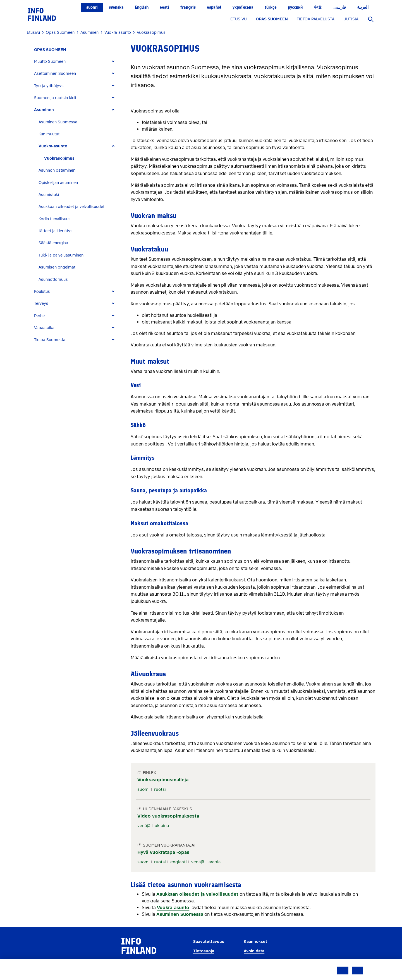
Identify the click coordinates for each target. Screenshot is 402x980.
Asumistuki (49, 195)
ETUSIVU (239, 19)
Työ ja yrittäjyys (49, 86)
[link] (42, 14)
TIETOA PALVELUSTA (316, 19)
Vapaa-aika (44, 328)
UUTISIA (351, 19)
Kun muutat (49, 134)
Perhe (39, 316)
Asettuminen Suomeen (55, 74)
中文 (318, 7)
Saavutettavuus (209, 942)
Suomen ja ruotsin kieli (55, 98)
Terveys (41, 304)
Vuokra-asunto (53, 146)
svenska (116, 7)
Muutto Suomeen (50, 62)
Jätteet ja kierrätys (56, 231)
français (188, 7)
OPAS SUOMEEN (272, 19)
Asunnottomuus (53, 280)
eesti (164, 7)
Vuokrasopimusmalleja (163, 780)
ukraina (162, 826)
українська (243, 7)
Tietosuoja (204, 951)
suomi (92, 7)
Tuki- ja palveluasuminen (61, 255)
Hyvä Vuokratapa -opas (163, 852)
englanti (179, 862)
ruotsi (160, 789)
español (214, 7)
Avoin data (254, 951)
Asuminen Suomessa (58, 122)
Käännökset (255, 942)
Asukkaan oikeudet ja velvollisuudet (71, 207)
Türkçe (271, 7)
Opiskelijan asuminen (58, 183)
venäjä (144, 826)
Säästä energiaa (53, 243)
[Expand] (113, 62)
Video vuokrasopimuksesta (168, 816)
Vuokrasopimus (59, 158)
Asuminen (44, 110)
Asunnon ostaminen (57, 170)
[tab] (77, 62)
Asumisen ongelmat (57, 267)
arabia (215, 862)
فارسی (340, 7)
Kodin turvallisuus (55, 219)
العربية (363, 7)
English (142, 7)
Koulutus (42, 292)
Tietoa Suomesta (50, 340)
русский (295, 7)
